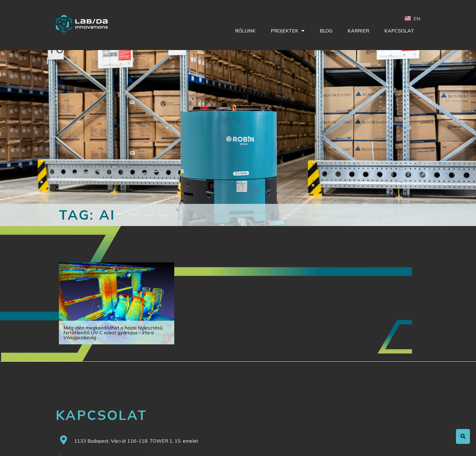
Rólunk (245, 31)
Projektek (288, 31)
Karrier (358, 31)
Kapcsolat (399, 31)
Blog (326, 31)
